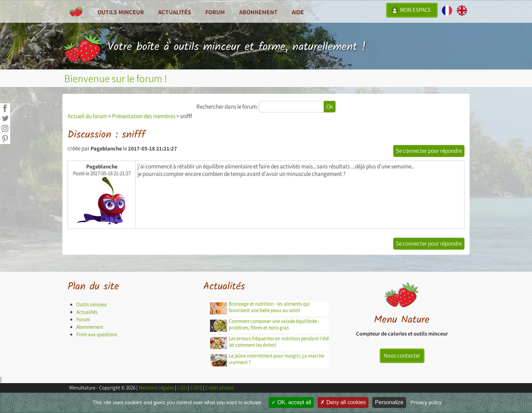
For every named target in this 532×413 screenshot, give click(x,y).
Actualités (87, 312)
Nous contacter (402, 356)
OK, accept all (291, 402)
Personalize (389, 402)
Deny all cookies (343, 402)
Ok (330, 107)
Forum (215, 12)
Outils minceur (92, 304)
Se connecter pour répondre (429, 151)
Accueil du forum (87, 116)
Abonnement (258, 12)
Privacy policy (426, 402)
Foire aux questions (97, 334)
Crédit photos (220, 388)
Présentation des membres (144, 116)
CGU (182, 388)
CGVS (196, 388)
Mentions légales (156, 388)
